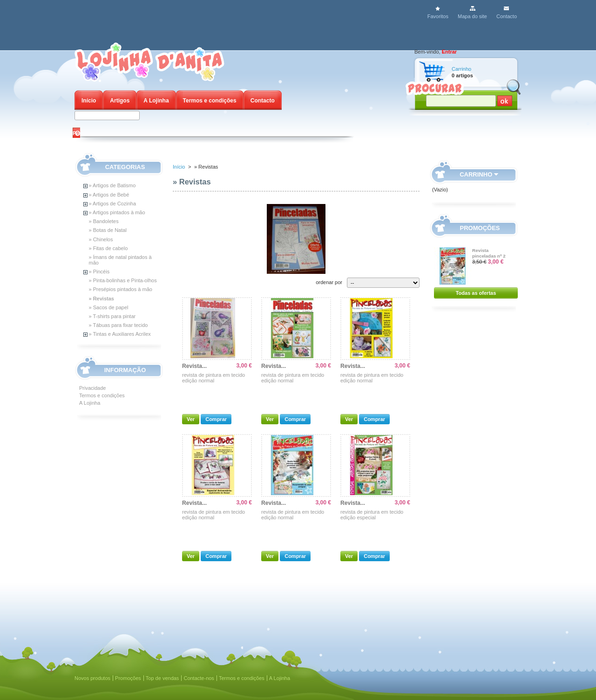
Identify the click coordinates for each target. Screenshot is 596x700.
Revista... (194, 366)
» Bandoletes (104, 221)
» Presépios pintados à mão (121, 289)
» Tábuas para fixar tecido (119, 325)
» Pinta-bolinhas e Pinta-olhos (123, 280)
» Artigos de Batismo (112, 185)
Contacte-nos (199, 678)
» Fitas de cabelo (108, 248)
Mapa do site (472, 16)
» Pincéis (99, 272)
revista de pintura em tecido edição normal (213, 378)
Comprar (216, 419)
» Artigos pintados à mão (117, 212)
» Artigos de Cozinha (113, 204)
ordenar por (329, 282)
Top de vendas (163, 678)
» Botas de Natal (108, 230)
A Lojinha (156, 101)
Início (89, 101)
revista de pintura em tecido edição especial (372, 515)
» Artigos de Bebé (109, 195)
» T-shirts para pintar (112, 316)
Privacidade (92, 388)
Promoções (480, 228)
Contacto (507, 16)
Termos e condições (210, 101)
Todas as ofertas (476, 293)
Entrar (449, 52)
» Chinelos (101, 239)
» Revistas (102, 299)
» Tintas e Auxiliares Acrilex (120, 334)
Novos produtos (92, 678)
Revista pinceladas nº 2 (489, 253)
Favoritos (438, 16)
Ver (191, 419)
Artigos (120, 101)
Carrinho (461, 69)
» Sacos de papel (109, 307)
